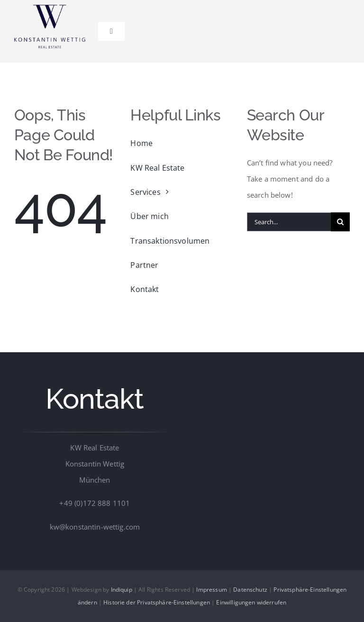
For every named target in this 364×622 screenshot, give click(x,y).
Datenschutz (250, 590)
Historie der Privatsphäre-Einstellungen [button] (157, 602)
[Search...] (289, 222)
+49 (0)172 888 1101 (95, 503)
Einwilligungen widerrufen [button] (251, 602)
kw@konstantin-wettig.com (95, 527)
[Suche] (340, 222)
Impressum (211, 590)
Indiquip (122, 590)
